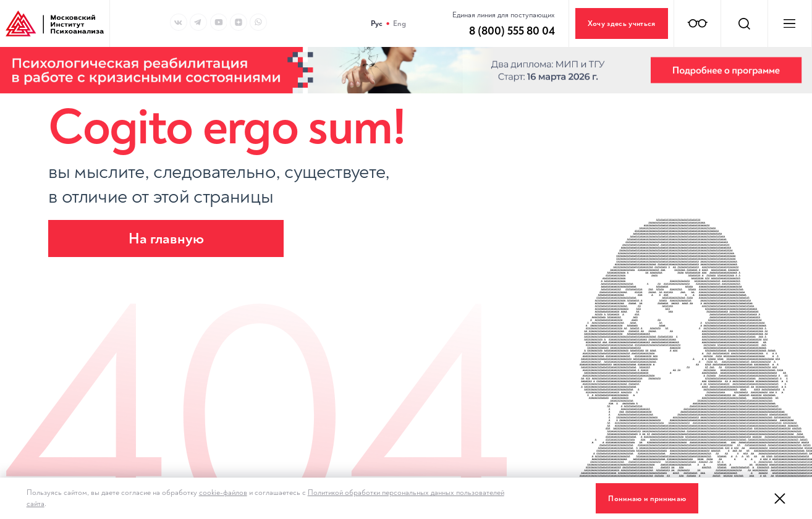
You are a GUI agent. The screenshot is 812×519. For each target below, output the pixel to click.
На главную (166, 239)
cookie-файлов (223, 492)
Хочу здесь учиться (622, 23)
